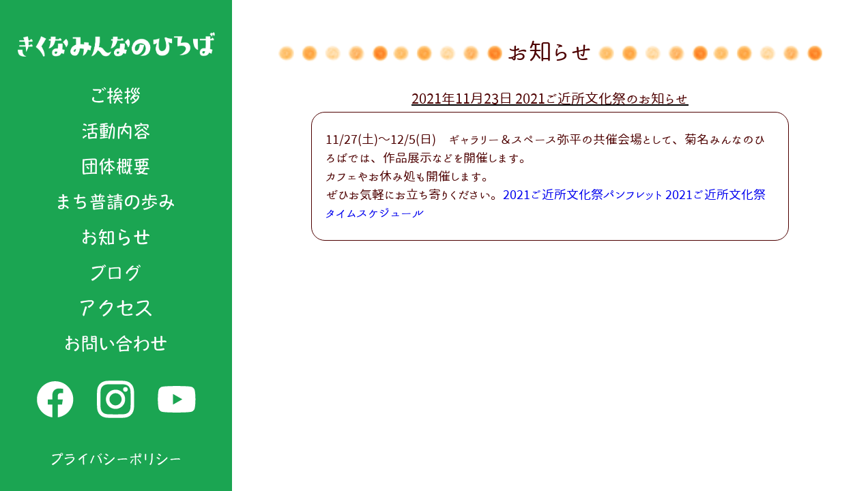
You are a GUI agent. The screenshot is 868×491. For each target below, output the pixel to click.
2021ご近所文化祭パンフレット (583, 194)
